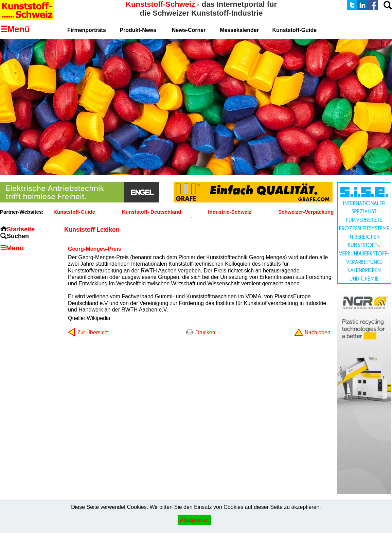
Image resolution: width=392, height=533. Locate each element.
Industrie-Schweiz (230, 212)
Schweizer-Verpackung (306, 212)
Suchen (18, 236)
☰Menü (12, 248)
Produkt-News (138, 30)
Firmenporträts (87, 30)
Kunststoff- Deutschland (152, 212)
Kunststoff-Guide (74, 212)
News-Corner (189, 30)
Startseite (21, 229)
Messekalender (239, 30)
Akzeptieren (194, 520)
